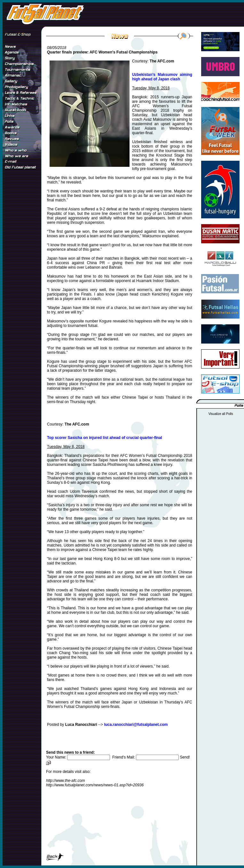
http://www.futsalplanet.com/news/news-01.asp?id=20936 (95, 785)
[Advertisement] (22, 278)
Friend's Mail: (146, 757)
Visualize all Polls (221, 414)
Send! (185, 757)
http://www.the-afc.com (65, 781)
